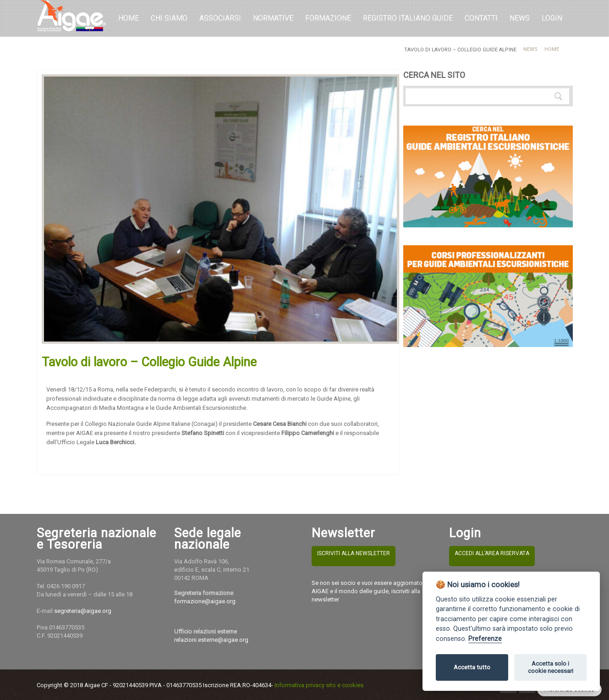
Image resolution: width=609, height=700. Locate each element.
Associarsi (220, 18)
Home (129, 18)
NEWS (520, 18)
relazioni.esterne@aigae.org (211, 640)
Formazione (328, 18)
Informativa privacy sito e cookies (319, 685)
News (530, 49)
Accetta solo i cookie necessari (551, 667)
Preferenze (485, 639)
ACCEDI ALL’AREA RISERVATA (492, 553)
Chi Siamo (169, 18)
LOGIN (552, 18)
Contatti (481, 18)
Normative (273, 18)
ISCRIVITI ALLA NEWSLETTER (354, 553)
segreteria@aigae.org (83, 611)
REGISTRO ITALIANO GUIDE (408, 18)
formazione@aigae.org (205, 601)
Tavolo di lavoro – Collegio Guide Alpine (149, 362)
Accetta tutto (472, 667)
